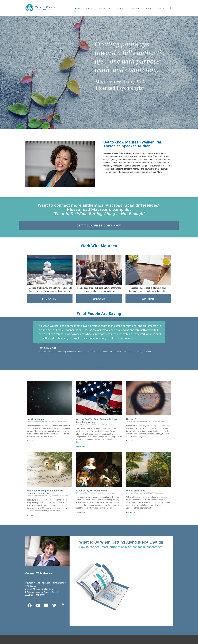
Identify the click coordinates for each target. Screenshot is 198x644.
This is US (131, 419)
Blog (148, 8)
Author (136, 8)
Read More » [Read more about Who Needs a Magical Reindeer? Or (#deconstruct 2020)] (31, 515)
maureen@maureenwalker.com (39, 589)
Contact (162, 8)
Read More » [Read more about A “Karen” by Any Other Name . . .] (81, 512)
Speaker (121, 8)
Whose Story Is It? (135, 491)
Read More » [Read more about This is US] (130, 441)
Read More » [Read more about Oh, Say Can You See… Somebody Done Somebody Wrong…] (81, 446)
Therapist (105, 8)
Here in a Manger (36, 419)
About (90, 8)
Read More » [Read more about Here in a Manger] (31, 441)
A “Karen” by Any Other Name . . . (93, 491)
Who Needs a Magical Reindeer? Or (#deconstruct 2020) (45, 492)
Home (77, 8)
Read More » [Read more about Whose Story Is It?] (130, 512)
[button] (29, 341)
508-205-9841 (32, 586)
